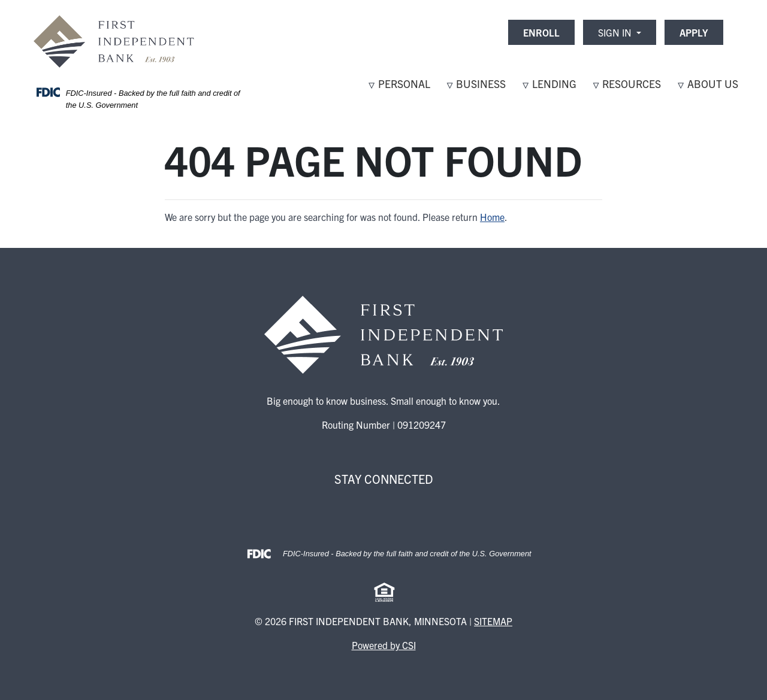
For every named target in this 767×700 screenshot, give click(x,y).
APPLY (694, 32)
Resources (632, 84)
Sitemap (493, 621)
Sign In (616, 32)
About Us (713, 84)
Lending (554, 84)
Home (492, 217)
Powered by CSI (384, 645)
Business (481, 84)
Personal (404, 84)
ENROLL (541, 32)
